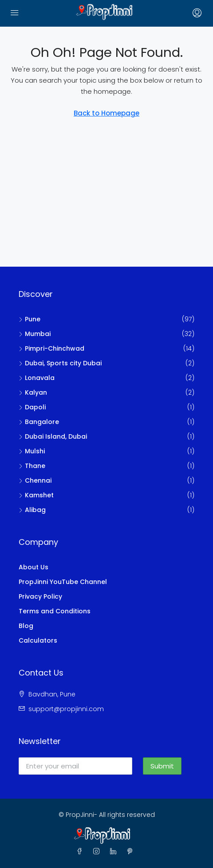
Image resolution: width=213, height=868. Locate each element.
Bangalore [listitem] (39, 422)
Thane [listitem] (32, 466)
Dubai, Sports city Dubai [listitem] (60, 363)
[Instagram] (98, 852)
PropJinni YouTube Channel (63, 582)
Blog (26, 626)
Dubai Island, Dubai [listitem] (53, 436)
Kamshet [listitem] (36, 495)
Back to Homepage (106, 113)
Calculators (38, 640)
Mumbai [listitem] (35, 334)
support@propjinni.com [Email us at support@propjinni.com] (66, 709)
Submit (162, 766)
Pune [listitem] (30, 319)
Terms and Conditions (55, 611)
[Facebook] (81, 852)
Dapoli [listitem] (32, 407)
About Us (34, 567)
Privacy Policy (40, 596)
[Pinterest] (132, 852)
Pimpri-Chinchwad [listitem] (51, 348)
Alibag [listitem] (32, 510)
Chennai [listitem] (35, 480)
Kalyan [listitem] (33, 392)
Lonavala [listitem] (37, 378)
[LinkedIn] (115, 852)
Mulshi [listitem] (32, 451)
